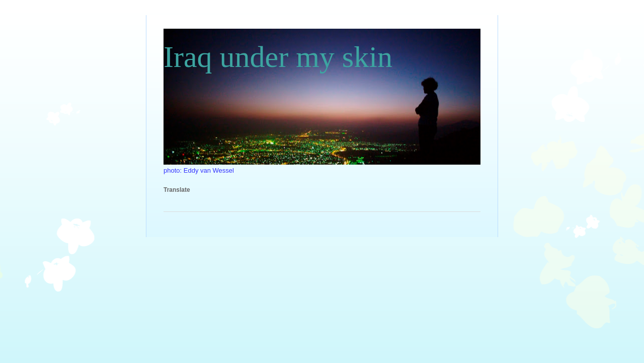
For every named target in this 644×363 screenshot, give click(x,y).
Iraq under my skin (278, 57)
